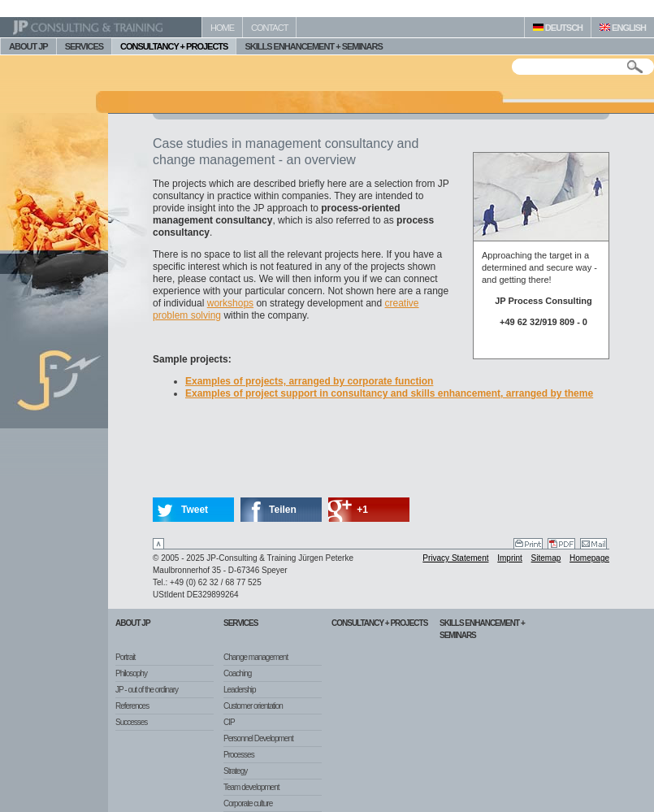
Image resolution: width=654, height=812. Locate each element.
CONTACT (269, 28)
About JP (133, 623)
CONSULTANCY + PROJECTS (174, 46)
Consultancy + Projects (379, 623)
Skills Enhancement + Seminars (482, 629)
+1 (362, 510)
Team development (251, 787)
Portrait (125, 657)
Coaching (237, 673)
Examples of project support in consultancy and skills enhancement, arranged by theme (389, 393)
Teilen (283, 510)
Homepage (589, 558)
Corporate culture (248, 803)
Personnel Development (258, 738)
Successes (131, 722)
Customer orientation (253, 706)
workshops (230, 303)
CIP (229, 722)
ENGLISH (623, 28)
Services (240, 623)
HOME (222, 28)
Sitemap (546, 558)
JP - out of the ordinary (147, 690)
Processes (239, 755)
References (132, 706)
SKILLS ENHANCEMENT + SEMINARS (313, 46)
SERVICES (84, 46)
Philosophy (131, 673)
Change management (256, 657)
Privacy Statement (455, 558)
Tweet (195, 510)
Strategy (235, 771)
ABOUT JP (28, 46)
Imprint (510, 558)
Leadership (239, 690)
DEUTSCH (558, 28)
